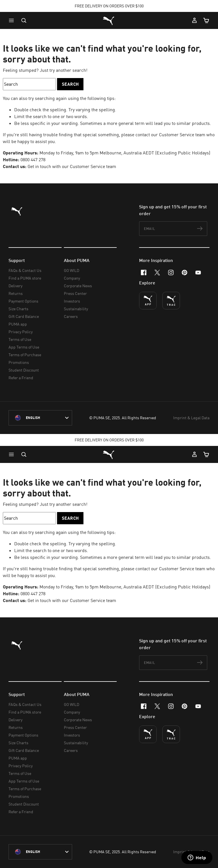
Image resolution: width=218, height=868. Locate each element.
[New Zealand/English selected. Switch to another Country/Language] (40, 418)
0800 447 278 (33, 160)
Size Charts (18, 309)
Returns (16, 293)
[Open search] (24, 20)
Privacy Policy (21, 332)
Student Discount (24, 370)
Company (72, 278)
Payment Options (23, 301)
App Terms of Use (24, 347)
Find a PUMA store (25, 278)
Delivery (15, 286)
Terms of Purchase (25, 355)
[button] (13, 20)
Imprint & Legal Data (191, 418)
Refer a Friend (21, 378)
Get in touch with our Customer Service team (71, 166)
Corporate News (78, 286)
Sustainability (76, 309)
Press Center (75, 293)
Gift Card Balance (24, 316)
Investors (72, 301)
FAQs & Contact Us (25, 270)
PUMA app (18, 324)
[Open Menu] (13, 20)
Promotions (19, 362)
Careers (71, 316)
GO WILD (72, 270)
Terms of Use (20, 339)
